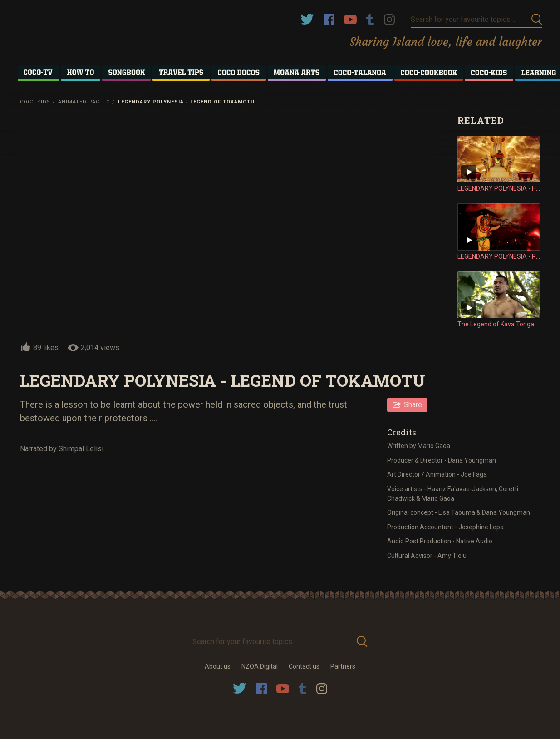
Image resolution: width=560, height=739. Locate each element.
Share (413, 405)
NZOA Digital (260, 666)
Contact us (304, 666)
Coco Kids (35, 102)
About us (218, 666)
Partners (343, 666)
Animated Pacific (84, 102)
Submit (537, 19)
